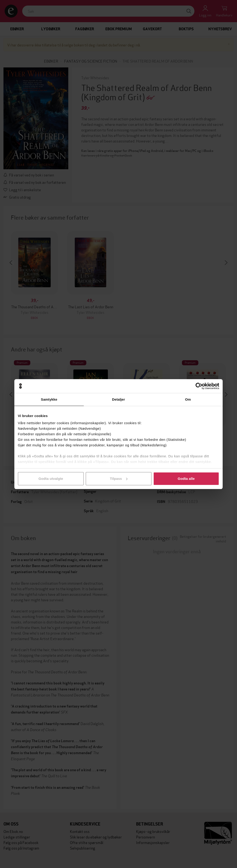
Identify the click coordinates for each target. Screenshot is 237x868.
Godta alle (186, 479)
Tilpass (119, 479)
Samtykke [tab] (49, 399)
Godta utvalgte (51, 479)
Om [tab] (188, 399)
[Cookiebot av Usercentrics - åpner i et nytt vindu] (199, 386)
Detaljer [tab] (118, 399)
